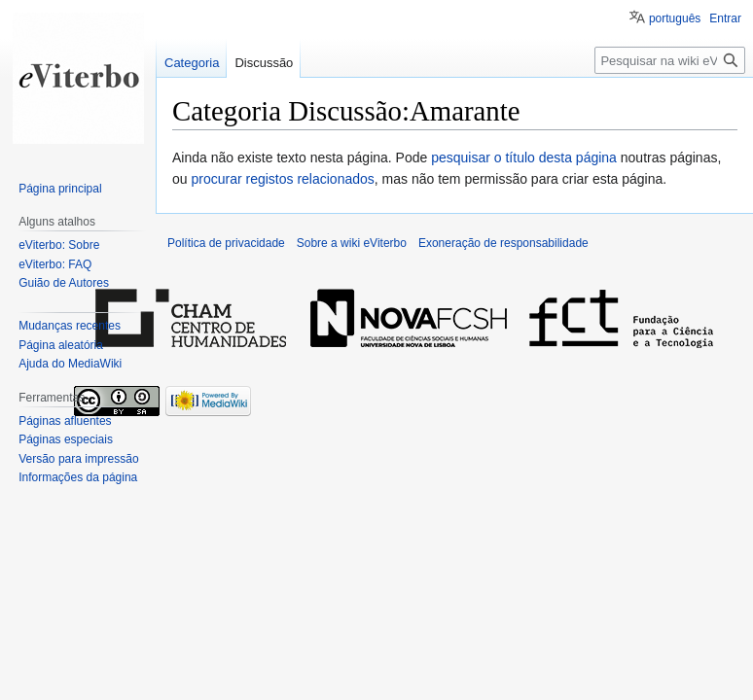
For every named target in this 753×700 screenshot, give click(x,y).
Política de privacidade (226, 243)
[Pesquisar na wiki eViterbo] (670, 60)
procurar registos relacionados (282, 179)
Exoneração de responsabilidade (503, 243)
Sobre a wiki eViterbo (352, 243)
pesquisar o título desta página (524, 157)
